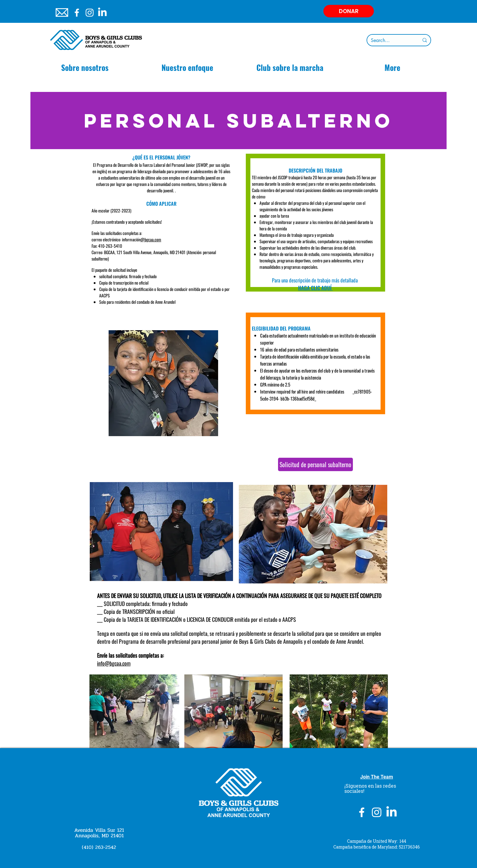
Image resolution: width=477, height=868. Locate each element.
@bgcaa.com (151, 239)
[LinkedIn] (102, 13)
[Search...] (390, 40)
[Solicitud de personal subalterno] (315, 464)
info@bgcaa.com (114, 663)
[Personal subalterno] (238, 121)
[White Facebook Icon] (77, 13)
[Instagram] (90, 13)
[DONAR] (349, 11)
